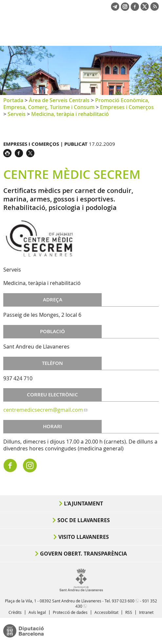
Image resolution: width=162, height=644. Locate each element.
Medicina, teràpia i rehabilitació (70, 114)
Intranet (146, 612)
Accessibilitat (106, 612)
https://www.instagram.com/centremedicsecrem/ (30, 465)
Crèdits (15, 612)
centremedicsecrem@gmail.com (43, 410)
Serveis (17, 114)
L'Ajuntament (83, 503)
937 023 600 (123, 601)
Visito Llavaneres (84, 537)
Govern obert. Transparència (83, 554)
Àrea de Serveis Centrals (59, 100)
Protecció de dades (70, 612)
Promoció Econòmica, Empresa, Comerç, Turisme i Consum (76, 104)
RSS (129, 612)
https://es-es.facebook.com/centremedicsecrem (10, 465)
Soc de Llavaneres (84, 520)
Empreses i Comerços (127, 107)
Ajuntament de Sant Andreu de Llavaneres (35, 34)
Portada (13, 100)
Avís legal (37, 612)
